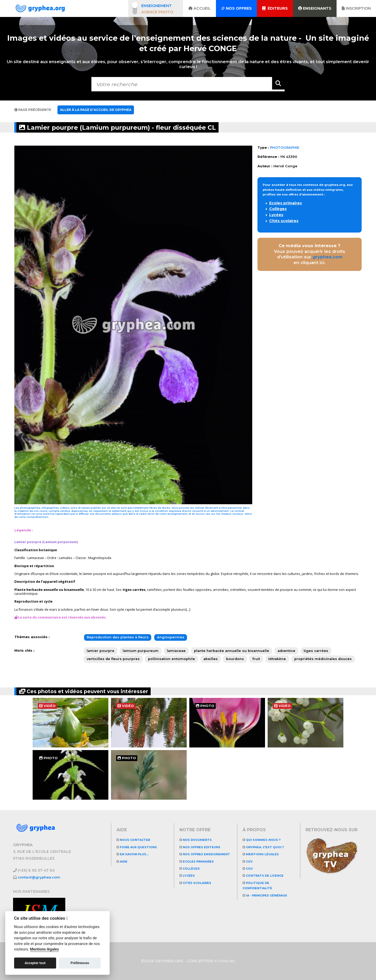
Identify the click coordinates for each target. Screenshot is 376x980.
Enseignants (315, 8)
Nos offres (236, 8)
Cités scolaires (284, 221)
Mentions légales (263, 854)
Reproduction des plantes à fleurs (118, 637)
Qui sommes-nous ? (264, 840)
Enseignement (157, 6)
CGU (249, 868)
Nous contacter (136, 840)
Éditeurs (275, 8)
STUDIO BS (225, 961)
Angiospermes (171, 637)
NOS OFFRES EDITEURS (203, 847)
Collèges (278, 209)
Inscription (356, 8)
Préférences (80, 963)
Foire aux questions (140, 847)
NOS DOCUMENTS (198, 840)
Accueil (199, 8)
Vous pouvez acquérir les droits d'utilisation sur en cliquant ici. (310, 254)
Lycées (276, 215)
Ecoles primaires (286, 203)
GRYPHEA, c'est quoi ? (267, 847)
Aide (123, 861)
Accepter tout (35, 963)
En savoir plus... (136, 854)
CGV (249, 861)
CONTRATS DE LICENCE (267, 875)
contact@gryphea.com (40, 877)
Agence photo (157, 12)
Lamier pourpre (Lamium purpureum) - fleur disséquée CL (139, 127)
